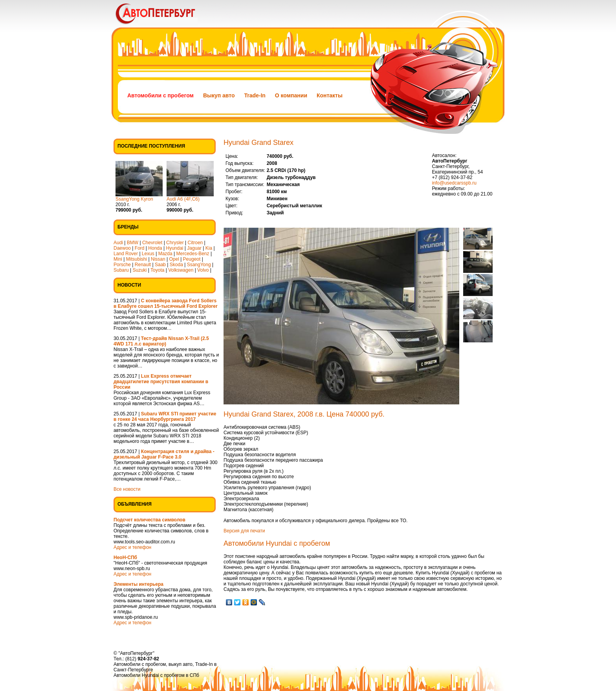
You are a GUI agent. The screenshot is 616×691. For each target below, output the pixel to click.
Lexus (148, 254)
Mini (118, 259)
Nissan (158, 259)
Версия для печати (244, 531)
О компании (291, 95)
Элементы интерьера (138, 584)
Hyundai (174, 248)
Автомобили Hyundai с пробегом (277, 543)
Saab (160, 265)
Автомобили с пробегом (160, 95)
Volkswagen (181, 270)
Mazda (165, 254)
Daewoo (122, 248)
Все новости (127, 489)
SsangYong (199, 265)
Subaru (121, 270)
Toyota (157, 270)
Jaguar (194, 248)
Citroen (195, 243)
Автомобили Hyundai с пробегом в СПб (156, 675)
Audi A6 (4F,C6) (183, 199)
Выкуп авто (219, 95)
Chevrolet (152, 243)
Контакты (330, 95)
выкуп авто (181, 664)
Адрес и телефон (132, 547)
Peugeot (192, 259)
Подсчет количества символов (149, 520)
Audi (118, 243)
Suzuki (140, 270)
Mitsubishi (137, 259)
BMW (133, 243)
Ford (140, 248)
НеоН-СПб (125, 558)
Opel (174, 259)
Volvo (203, 270)
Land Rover (126, 254)
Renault (143, 265)
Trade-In (255, 95)
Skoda (176, 265)
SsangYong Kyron (134, 199)
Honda (155, 248)
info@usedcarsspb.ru (454, 183)
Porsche (122, 265)
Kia (209, 248)
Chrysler (175, 243)
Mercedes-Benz (193, 254)
